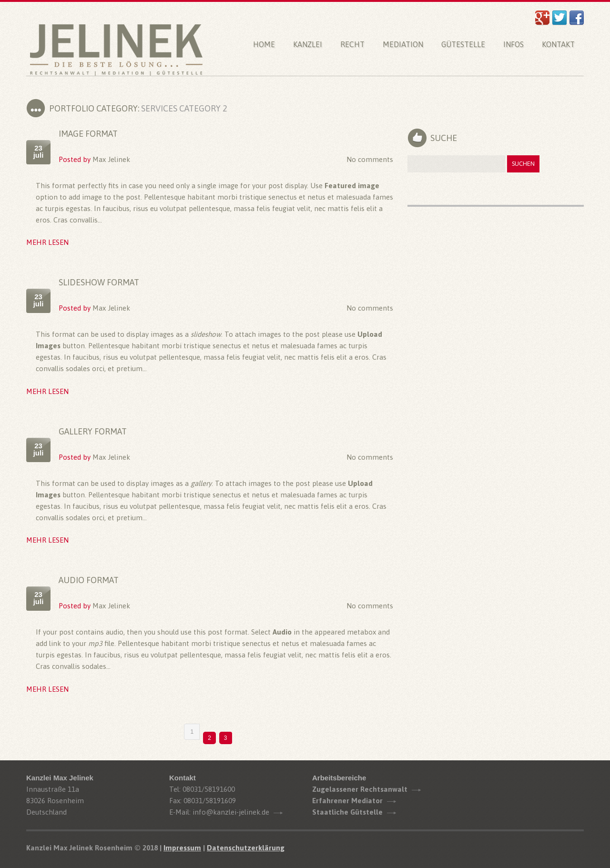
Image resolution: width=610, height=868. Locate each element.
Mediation (403, 44)
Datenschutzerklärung (246, 848)
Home (264, 44)
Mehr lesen (47, 242)
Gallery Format (93, 431)
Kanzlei (308, 44)
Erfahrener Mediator (347, 801)
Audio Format (89, 580)
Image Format (88, 134)
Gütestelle (463, 44)
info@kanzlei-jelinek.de (231, 812)
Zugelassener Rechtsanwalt (360, 789)
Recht (352, 44)
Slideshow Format (99, 282)
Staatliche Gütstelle (347, 812)
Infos (513, 44)
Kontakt (558, 44)
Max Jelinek (111, 159)
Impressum (182, 848)
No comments (370, 159)
